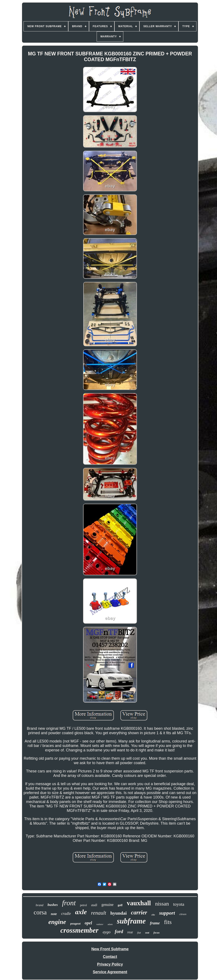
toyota (179, 904)
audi (94, 905)
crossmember (79, 930)
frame (155, 923)
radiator (100, 924)
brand (40, 905)
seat (147, 933)
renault (99, 913)
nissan (162, 904)
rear (130, 932)
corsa (40, 912)
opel (88, 923)
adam (110, 924)
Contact (110, 957)
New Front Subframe (110, 949)
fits (168, 922)
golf (120, 905)
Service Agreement (110, 972)
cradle (66, 914)
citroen (183, 914)
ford (119, 931)
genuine (108, 905)
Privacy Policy (110, 964)
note (54, 914)
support (167, 913)
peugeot (75, 924)
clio (153, 915)
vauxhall (139, 903)
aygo (107, 932)
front (69, 903)
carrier (139, 913)
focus (156, 933)
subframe (131, 921)
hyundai (119, 913)
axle (81, 912)
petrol (84, 905)
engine (57, 922)
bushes (53, 905)
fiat (139, 933)
